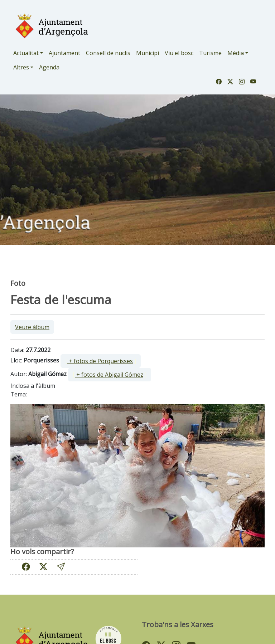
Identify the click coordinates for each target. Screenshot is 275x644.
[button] (61, 567)
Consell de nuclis (108, 53)
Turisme (210, 53)
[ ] (101, 361)
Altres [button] (21, 67)
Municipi (148, 53)
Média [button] (236, 53)
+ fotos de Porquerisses (100, 361)
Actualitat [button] (26, 53)
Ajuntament (64, 53)
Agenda (49, 67)
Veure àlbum (32, 327)
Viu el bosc (179, 53)
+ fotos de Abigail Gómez (109, 375)
